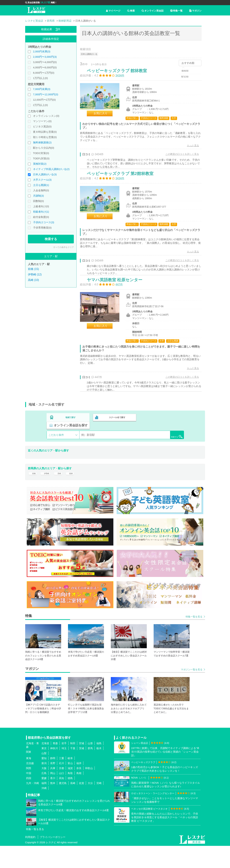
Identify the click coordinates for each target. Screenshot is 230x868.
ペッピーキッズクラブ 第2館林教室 (124, 186)
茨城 (82, 771)
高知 (61, 800)
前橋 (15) (33, 269)
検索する (51, 239)
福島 (99, 766)
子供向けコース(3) (44, 222)
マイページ (113, 11)
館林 (75, 493)
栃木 (99, 771)
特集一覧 (176, 11)
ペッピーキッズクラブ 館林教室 (121, 74)
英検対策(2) (40, 164)
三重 (61, 781)
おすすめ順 (188, 63)
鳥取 (70, 795)
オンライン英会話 (153, 11)
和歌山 (89, 790)
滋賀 (70, 790)
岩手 (64, 766)
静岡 (53, 781)
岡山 (53, 795)
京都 (61, 790)
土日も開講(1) (41, 185)
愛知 (44, 781)
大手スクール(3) (42, 180)
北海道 (45, 766)
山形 (90, 766)
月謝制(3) (38, 196)
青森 (55, 766)
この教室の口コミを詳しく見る (179, 158)
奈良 (79, 790)
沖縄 (44, 810)
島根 (79, 795)
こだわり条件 (56, 453)
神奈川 (54, 771)
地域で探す (71, 443)
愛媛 (44, 800)
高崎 (62, 493)
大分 (90, 805)
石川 (61, 785)
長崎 (73, 805)
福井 (79, 785)
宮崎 (99, 805)
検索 (131, 11)
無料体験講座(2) (42, 142)
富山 (70, 785)
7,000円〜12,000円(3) (46, 94)
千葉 (73, 771)
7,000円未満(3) (42, 89)
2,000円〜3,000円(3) (45, 57)
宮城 (82, 766)
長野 (53, 785)
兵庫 (53, 790)
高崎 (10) (33, 280)
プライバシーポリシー (53, 859)
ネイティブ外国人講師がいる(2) (51, 169)
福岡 (44, 805)
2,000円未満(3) (42, 51)
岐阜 (70, 781)
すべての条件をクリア (64, 247)
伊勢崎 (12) (35, 274)
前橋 (33, 493)
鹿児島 (63, 805)
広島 (44, 795)
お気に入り (104, 117)
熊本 (53, 805)
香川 (53, 800)
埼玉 (64, 771)
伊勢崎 (48, 493)
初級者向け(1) (41, 212)
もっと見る (189, 149)
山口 (61, 795)
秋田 (73, 766)
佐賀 (82, 805)
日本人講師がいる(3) (45, 174)
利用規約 (30, 859)
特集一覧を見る (194, 639)
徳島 (70, 800)
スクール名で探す (116, 443)
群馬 (90, 771)
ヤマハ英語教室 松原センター (118, 301)
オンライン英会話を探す (162, 443)
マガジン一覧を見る (192, 692)
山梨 (44, 776)
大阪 (44, 790)
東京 (44, 771)
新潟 (44, 785)
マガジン (195, 11)
